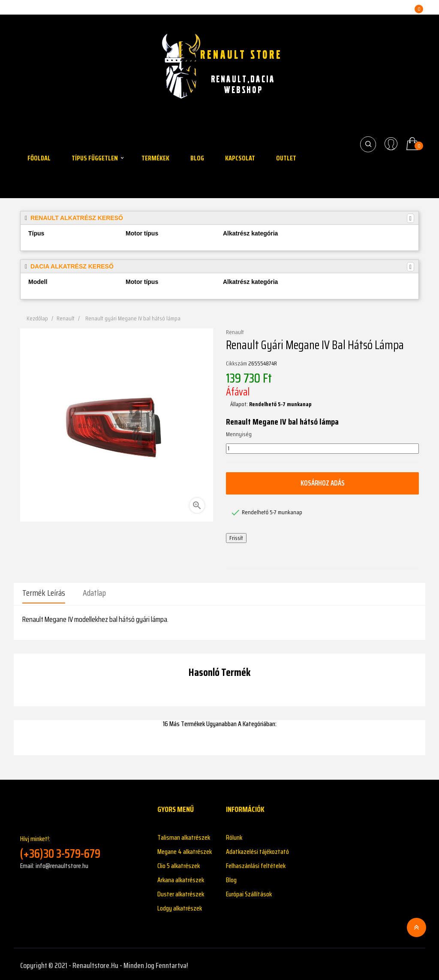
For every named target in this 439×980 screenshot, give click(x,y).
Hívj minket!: (82, 844)
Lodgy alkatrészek (180, 906)
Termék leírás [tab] (44, 593)
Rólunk (234, 835)
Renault (235, 332)
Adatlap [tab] (94, 593)
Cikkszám (236, 364)
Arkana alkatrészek (181, 877)
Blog (231, 877)
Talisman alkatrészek (184, 835)
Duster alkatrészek (181, 891)
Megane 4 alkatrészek (185, 849)
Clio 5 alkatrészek (179, 863)
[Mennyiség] (322, 449)
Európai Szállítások (249, 891)
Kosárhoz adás (322, 483)
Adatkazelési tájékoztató (257, 849)
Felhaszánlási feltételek (256, 863)
